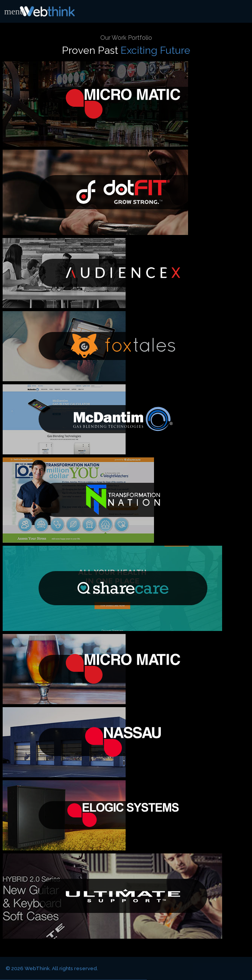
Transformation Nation (123, 500)
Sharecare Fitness (123, 588)
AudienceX (123, 273)
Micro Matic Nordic (123, 669)
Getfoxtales (123, 346)
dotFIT (123, 192)
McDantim (123, 419)
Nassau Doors (123, 742)
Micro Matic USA (123, 104)
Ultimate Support (123, 896)
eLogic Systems (123, 815)
